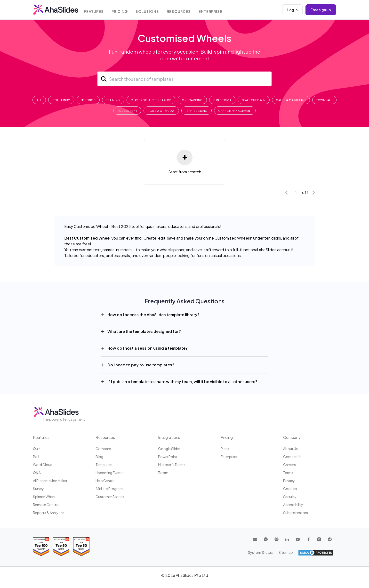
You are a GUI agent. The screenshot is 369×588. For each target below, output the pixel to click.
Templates (104, 465)
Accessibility (293, 505)
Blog (99, 457)
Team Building (197, 111)
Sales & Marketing (291, 100)
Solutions (150, 10)
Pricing (122, 10)
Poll (36, 457)
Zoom (163, 473)
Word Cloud (43, 465)
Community (61, 100)
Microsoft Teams (172, 465)
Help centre (105, 481)
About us (290, 449)
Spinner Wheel (44, 497)
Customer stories (110, 497)
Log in (292, 10)
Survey (38, 489)
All (39, 100)
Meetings (88, 100)
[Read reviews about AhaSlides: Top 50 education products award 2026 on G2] (61, 547)
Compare (103, 449)
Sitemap (326, 552)
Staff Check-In (254, 100)
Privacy (289, 481)
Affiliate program (109, 489)
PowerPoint (168, 457)
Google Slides (169, 449)
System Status (302, 552)
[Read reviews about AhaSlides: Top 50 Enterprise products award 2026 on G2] (81, 547)
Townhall (324, 100)
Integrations (169, 437)
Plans (225, 449)
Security (290, 497)
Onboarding (192, 100)
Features (96, 10)
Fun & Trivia (222, 100)
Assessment (127, 111)
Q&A (37, 473)
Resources (182, 10)
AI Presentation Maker (50, 481)
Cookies (290, 489)
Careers (289, 465)
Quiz (37, 449)
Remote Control (46, 505)
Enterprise (214, 10)
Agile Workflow (161, 111)
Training (113, 100)
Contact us (292, 457)
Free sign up (321, 10)
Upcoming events (109, 473)
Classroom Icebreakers (151, 100)
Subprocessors (296, 513)
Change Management (235, 111)
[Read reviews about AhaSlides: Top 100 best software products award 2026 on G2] (41, 547)
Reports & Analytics (49, 513)
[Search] (184, 79)
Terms (288, 473)
